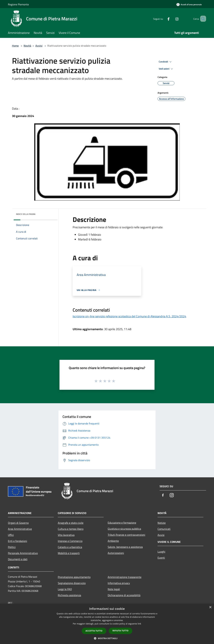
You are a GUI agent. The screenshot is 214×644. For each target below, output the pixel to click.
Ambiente (113, 541)
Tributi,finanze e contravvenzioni (126, 535)
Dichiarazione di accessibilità (124, 595)
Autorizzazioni (116, 553)
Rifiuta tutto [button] (121, 631)
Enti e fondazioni (18, 541)
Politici (12, 547)
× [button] (210, 607)
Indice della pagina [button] (26, 214)
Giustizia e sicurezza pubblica (124, 529)
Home (15, 46)
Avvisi (39, 46)
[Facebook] (164, 19)
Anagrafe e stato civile (71, 523)
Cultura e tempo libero (71, 529)
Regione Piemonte (18, 4)
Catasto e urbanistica (70, 547)
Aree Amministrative (20, 529)
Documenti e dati (18, 559)
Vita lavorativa (66, 535)
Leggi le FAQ (65, 589)
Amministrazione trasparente (125, 577)
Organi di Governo (18, 523)
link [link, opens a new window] (139, 624)
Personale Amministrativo (23, 553)
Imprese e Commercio (70, 541)
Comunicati (164, 529)
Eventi (161, 558)
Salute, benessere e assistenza (125, 547)
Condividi (166, 62)
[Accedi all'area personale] (189, 4)
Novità (27, 46)
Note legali (114, 589)
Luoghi (161, 552)
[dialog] (107, 624)
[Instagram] (172, 19)
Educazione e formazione (122, 523)
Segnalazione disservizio (72, 583)
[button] (107, 638)
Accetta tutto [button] (94, 631)
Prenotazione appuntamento (74, 577)
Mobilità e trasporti (69, 553)
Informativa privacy (119, 583)
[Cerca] (202, 19)
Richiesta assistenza (69, 595)
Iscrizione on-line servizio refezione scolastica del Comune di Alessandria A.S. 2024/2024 (129, 316)
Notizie (162, 523)
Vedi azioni (166, 69)
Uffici (11, 535)
